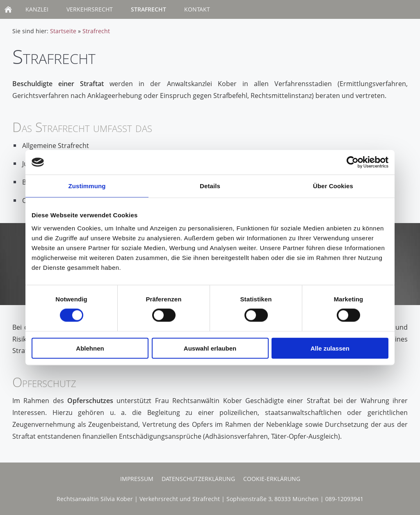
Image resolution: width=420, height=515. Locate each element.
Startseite (63, 31)
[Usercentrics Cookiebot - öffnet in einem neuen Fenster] (353, 162)
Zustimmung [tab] (87, 186)
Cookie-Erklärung (272, 479)
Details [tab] (210, 186)
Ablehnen (90, 348)
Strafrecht (96, 31)
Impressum (137, 479)
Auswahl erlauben (210, 348)
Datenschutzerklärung (198, 479)
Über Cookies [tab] (333, 186)
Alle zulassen (330, 348)
